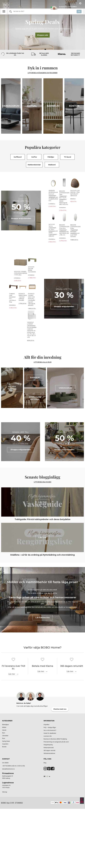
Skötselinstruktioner (49, 851)
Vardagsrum (11, 106)
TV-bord (67, 157)
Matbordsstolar (34, 165)
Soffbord (18, 157)
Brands (4, 844)
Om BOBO (5, 860)
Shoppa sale (42, 35)
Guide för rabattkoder (50, 830)
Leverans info (48, 833)
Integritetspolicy (48, 842)
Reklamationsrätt (49, 845)
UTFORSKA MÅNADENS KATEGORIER (43, 73)
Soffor (34, 157)
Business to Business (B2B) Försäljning (55, 836)
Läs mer (12, 771)
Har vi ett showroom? (50, 828)
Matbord (52, 165)
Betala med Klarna (44, 54)
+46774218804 (7, 863)
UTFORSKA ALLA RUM (43, 352)
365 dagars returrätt (75, 54)
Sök (79, 12)
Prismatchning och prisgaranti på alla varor (56, 839)
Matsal (32, 106)
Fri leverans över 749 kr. (15, 54)
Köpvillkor (46, 822)
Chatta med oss (60, 806)
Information (49, 818)
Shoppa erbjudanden (21, 218)
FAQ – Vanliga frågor (50, 825)
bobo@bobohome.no (8, 866)
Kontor (74, 106)
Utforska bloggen (42, 472)
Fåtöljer (51, 157)
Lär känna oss (43, 715)
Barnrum (53, 106)
